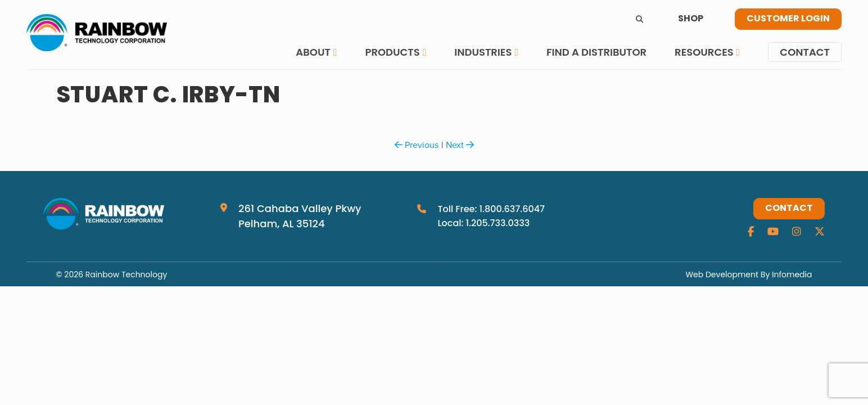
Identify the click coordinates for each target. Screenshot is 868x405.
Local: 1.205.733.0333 (483, 223)
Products (392, 52)
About (313, 52)
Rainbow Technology (126, 274)
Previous (417, 145)
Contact (805, 52)
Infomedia (792, 274)
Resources (704, 52)
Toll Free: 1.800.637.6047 (491, 209)
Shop (691, 19)
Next (460, 145)
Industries (483, 52)
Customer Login (788, 19)
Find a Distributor (596, 52)
